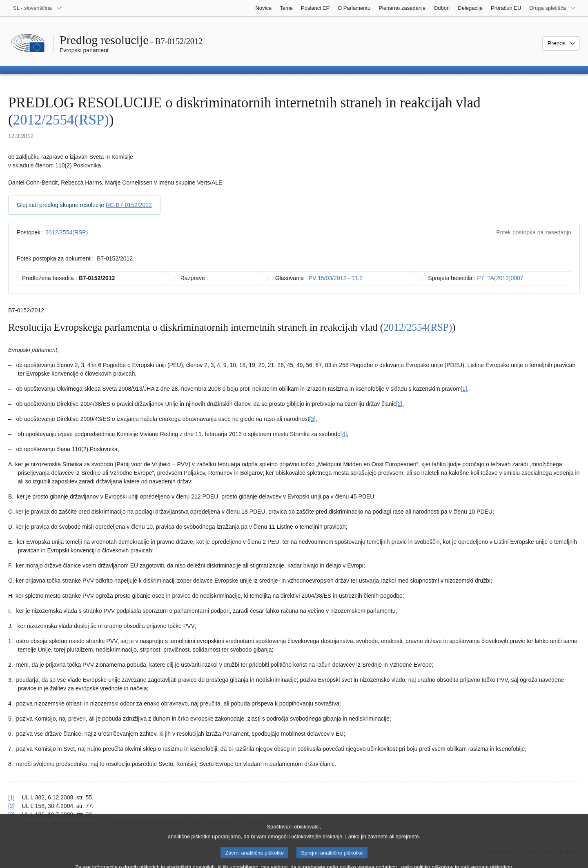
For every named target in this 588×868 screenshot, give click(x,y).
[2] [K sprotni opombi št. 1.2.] (399, 404)
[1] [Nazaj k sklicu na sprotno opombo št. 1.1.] (11, 797)
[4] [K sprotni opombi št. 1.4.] (344, 434)
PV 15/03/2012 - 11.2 (336, 278)
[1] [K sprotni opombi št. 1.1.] (464, 389)
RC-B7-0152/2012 (129, 205)
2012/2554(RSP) (61, 120)
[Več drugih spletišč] (552, 8)
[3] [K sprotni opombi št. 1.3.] (312, 419)
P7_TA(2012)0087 (500, 278)
